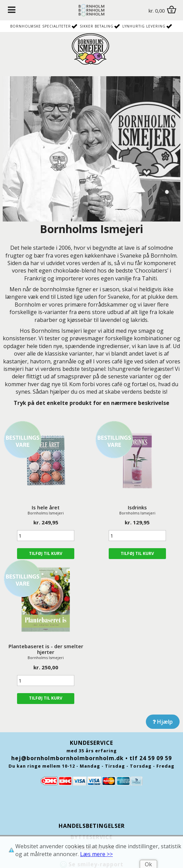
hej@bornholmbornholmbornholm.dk (67, 758)
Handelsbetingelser (92, 826)
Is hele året (46, 507)
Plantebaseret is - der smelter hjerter (46, 649)
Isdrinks (137, 507)
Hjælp (163, 722)
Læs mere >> (96, 854)
